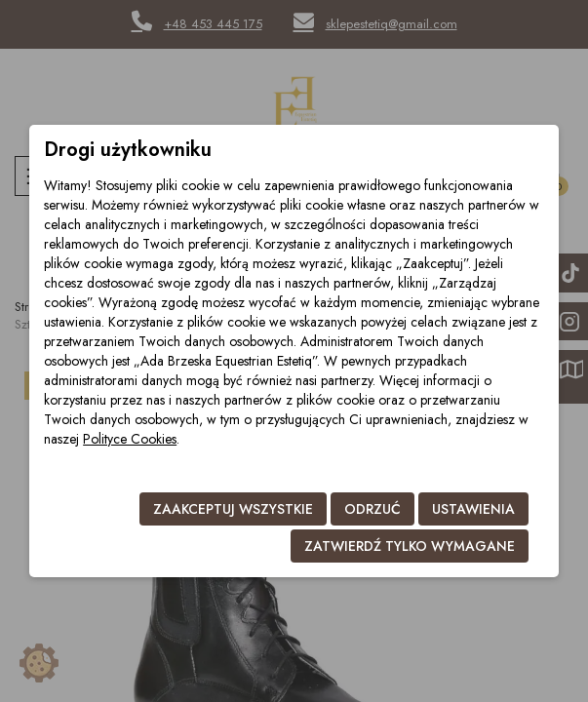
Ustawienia (473, 509)
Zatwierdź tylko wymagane (410, 546)
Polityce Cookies (130, 439)
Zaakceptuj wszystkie (233, 509)
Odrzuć (372, 509)
